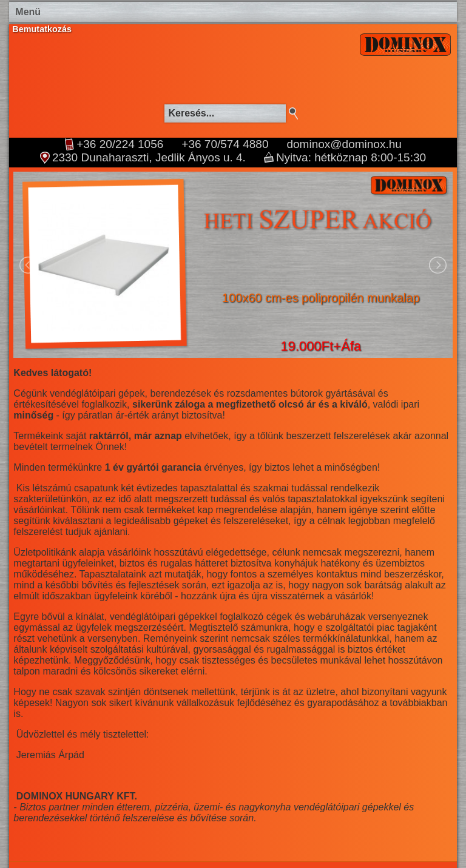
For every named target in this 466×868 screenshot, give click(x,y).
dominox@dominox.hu (344, 144)
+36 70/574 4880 (225, 144)
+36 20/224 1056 (120, 144)
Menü (28, 12)
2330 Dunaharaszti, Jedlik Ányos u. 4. (149, 158)
